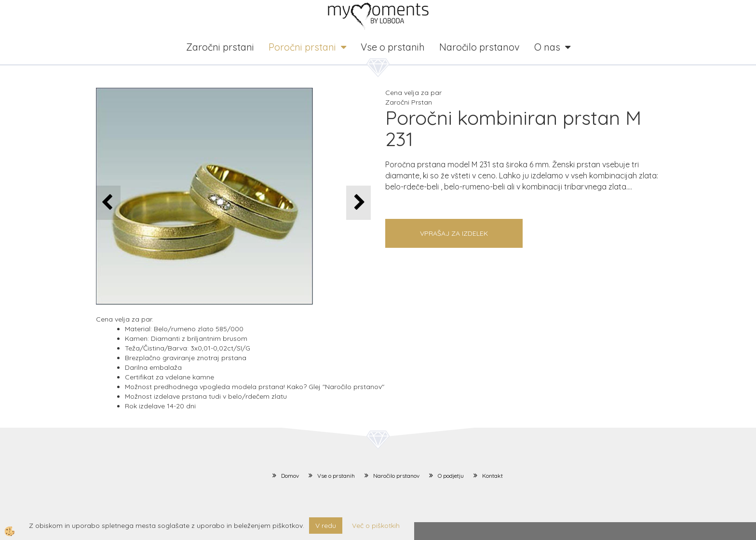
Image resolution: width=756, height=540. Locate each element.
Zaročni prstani (220, 47)
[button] (358, 203)
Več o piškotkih (376, 526)
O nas (547, 47)
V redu (326, 526)
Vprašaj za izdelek (454, 233)
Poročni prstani (302, 47)
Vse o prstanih (393, 47)
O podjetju (451, 476)
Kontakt (493, 476)
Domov (290, 476)
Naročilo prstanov (479, 47)
